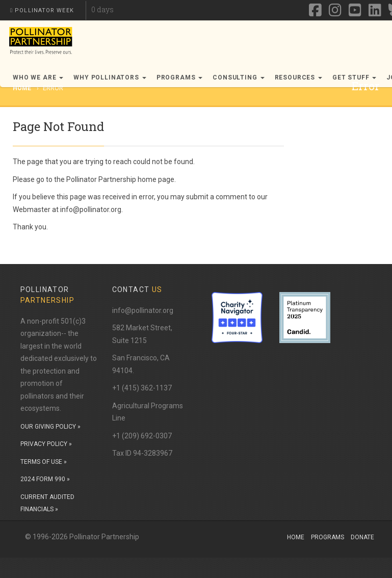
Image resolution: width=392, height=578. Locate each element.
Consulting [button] (238, 77)
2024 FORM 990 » (45, 479)
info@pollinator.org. (92, 209)
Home (296, 537)
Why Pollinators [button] (110, 77)
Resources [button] (298, 77)
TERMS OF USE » (44, 462)
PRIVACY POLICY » (46, 444)
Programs (328, 537)
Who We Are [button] (38, 77)
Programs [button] (180, 77)
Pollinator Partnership (101, 179)
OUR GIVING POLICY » (50, 427)
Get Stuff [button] (354, 77)
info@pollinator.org (143, 310)
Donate (362, 537)
